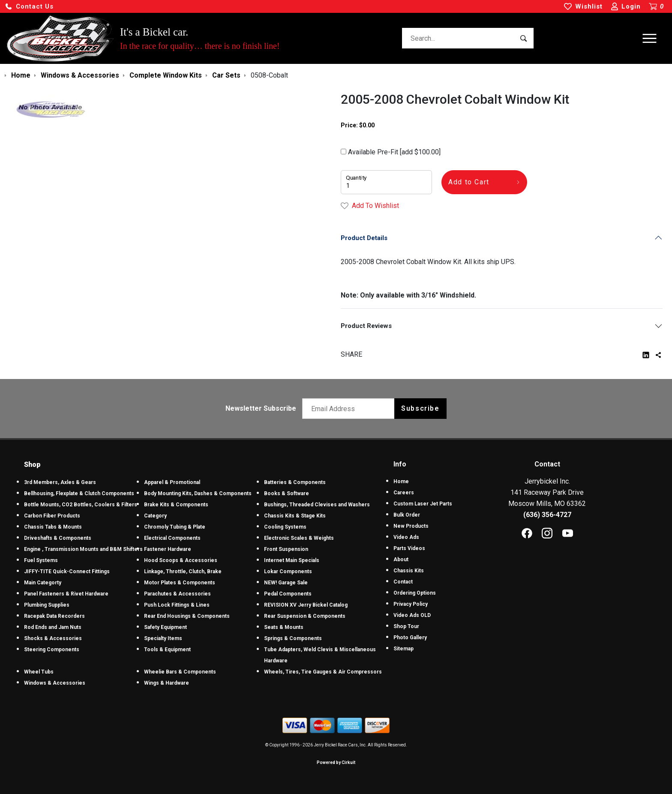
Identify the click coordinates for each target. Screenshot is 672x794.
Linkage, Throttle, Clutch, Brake (183, 571)
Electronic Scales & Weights (299, 538)
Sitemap (403, 649)
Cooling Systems (285, 527)
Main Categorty (43, 583)
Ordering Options (415, 593)
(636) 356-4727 (547, 515)
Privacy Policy (411, 604)
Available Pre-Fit (391, 152)
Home (401, 481)
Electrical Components (172, 538)
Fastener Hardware (168, 549)
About (401, 559)
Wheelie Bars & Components (180, 672)
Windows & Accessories (55, 683)
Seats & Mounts (284, 627)
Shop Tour (406, 626)
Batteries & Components (295, 482)
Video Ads (406, 537)
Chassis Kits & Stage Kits (295, 516)
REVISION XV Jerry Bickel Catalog (306, 605)
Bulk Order (407, 515)
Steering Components (52, 650)
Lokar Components (288, 571)
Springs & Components (293, 638)
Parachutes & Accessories (177, 594)
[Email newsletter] (350, 409)
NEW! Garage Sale (286, 583)
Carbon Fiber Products (52, 516)
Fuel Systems (41, 560)
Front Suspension (286, 549)
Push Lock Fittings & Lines (177, 605)
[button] (29, 7)
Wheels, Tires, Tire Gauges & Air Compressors (323, 672)
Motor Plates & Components (180, 583)
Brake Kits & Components (176, 505)
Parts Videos (409, 548)
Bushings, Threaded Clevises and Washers (317, 505)
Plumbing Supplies (47, 605)
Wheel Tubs (39, 672)
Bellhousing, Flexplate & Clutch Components (79, 493)
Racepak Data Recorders (54, 616)
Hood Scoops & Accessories (181, 560)
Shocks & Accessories (53, 638)
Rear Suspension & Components (305, 616)
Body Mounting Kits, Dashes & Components (198, 493)
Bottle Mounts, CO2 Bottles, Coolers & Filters (81, 505)
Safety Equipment (165, 627)
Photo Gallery (410, 638)
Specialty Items (163, 638)
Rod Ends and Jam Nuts (53, 627)
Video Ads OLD (412, 615)
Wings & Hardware (166, 683)
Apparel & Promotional (172, 482)
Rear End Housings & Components (187, 616)
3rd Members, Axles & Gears (60, 482)
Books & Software (286, 493)
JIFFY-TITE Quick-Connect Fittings (67, 571)
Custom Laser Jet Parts (423, 504)
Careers (404, 493)
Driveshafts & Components (58, 538)
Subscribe (420, 408)
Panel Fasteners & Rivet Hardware (66, 594)
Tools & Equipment (167, 650)
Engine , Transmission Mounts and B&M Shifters (83, 549)
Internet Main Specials (292, 560)
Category (155, 516)
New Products (411, 526)
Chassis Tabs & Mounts (53, 527)
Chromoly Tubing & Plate (175, 527)
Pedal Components (288, 594)
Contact (403, 582)
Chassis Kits (409, 571)
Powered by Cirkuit (336, 762)
